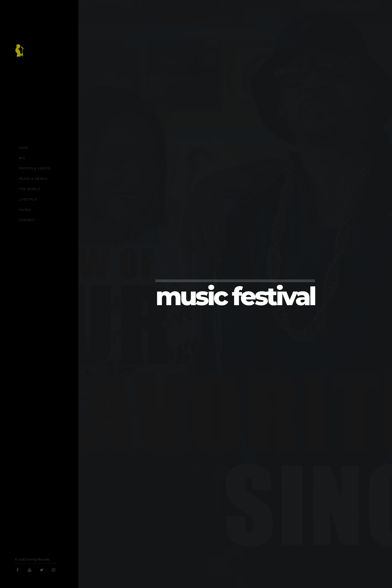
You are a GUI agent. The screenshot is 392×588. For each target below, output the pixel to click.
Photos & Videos (35, 168)
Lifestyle (28, 199)
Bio (22, 158)
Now (24, 148)
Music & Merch (33, 179)
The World (29, 189)
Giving (25, 210)
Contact (27, 220)
